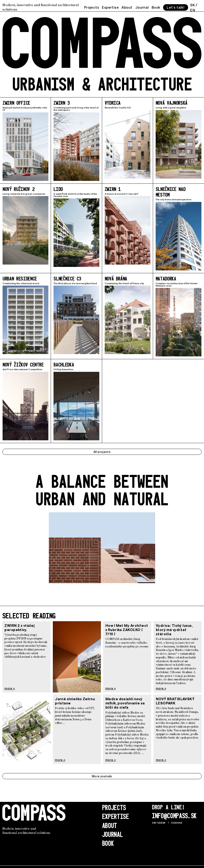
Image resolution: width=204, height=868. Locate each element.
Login (5, 864)
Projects (91, 7)
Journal (142, 7)
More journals (102, 774)
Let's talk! (175, 7)
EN (193, 9)
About (127, 7)
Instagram (157, 819)
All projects (102, 450)
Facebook (173, 819)
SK (193, 5)
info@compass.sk (172, 813)
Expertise (110, 7)
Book (156, 7)
